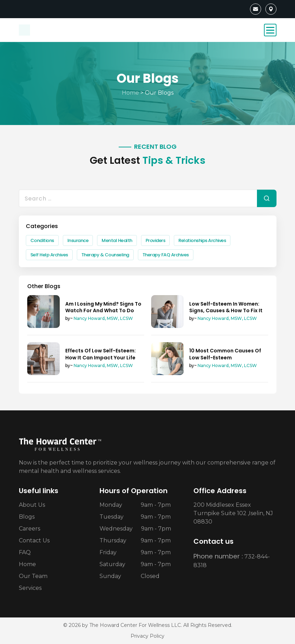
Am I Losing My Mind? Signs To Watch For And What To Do (103, 307)
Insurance (78, 240)
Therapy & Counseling (105, 255)
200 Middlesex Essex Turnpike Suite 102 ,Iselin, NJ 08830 (233, 513)
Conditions (42, 240)
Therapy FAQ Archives (166, 255)
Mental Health (117, 240)
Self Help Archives (49, 255)
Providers (156, 240)
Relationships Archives (202, 240)
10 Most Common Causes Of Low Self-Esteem (225, 354)
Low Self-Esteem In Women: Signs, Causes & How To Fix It (226, 307)
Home (130, 93)
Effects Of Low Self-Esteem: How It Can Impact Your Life (101, 354)
